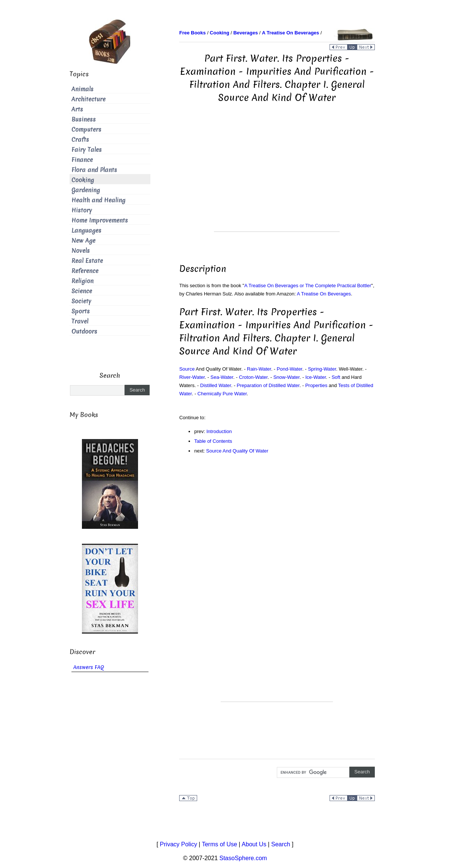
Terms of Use (220, 844)
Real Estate (87, 261)
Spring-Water (322, 369)
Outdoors (84, 332)
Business (84, 119)
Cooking (83, 180)
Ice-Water (316, 377)
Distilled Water (216, 385)
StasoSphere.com (243, 858)
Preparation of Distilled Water (268, 385)
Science (82, 291)
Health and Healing (98, 200)
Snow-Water (287, 377)
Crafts (80, 140)
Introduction (219, 431)
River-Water (192, 377)
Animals (82, 89)
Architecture (88, 99)
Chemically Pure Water (222, 394)
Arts (77, 109)
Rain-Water (259, 369)
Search (281, 844)
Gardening (86, 190)
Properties (316, 385)
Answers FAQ (89, 667)
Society (81, 301)
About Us (254, 844)
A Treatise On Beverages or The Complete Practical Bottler (308, 286)
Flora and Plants (94, 170)
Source (187, 369)
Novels (81, 251)
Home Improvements (100, 220)
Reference (85, 271)
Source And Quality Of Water (237, 451)
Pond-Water (290, 369)
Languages (86, 231)
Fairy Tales (87, 150)
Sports (81, 311)
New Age (83, 241)
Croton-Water (253, 377)
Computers (86, 130)
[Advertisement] (277, 179)
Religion (82, 281)
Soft (336, 377)
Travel (80, 321)
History (82, 210)
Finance (82, 160)
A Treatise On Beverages (324, 294)
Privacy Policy (178, 844)
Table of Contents (213, 441)
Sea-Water (222, 377)
